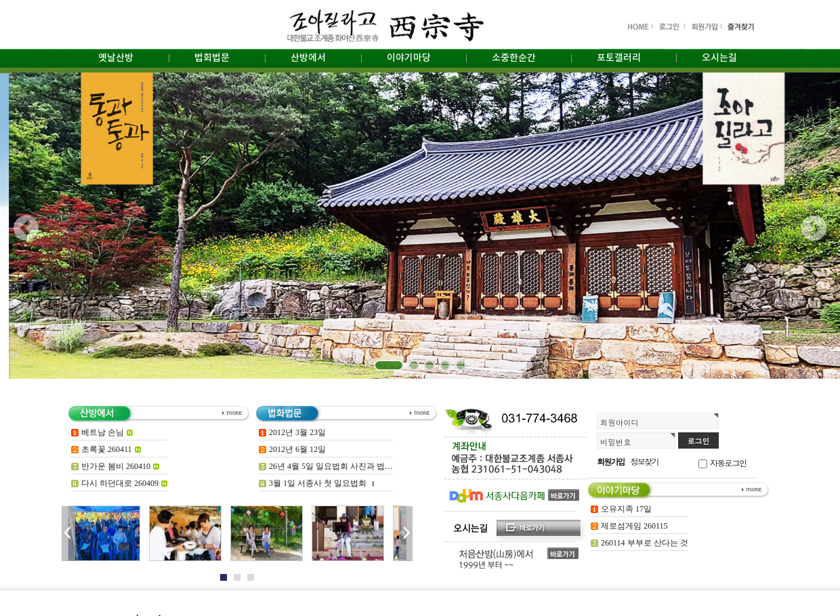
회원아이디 (619, 422)
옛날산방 (116, 58)
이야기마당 (409, 58)
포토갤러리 (619, 58)
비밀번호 (616, 442)
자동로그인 (728, 463)
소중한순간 (514, 58)
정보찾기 (645, 461)
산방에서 (308, 58)
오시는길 (719, 58)
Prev (68, 534)
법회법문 (212, 58)
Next (406, 534)
